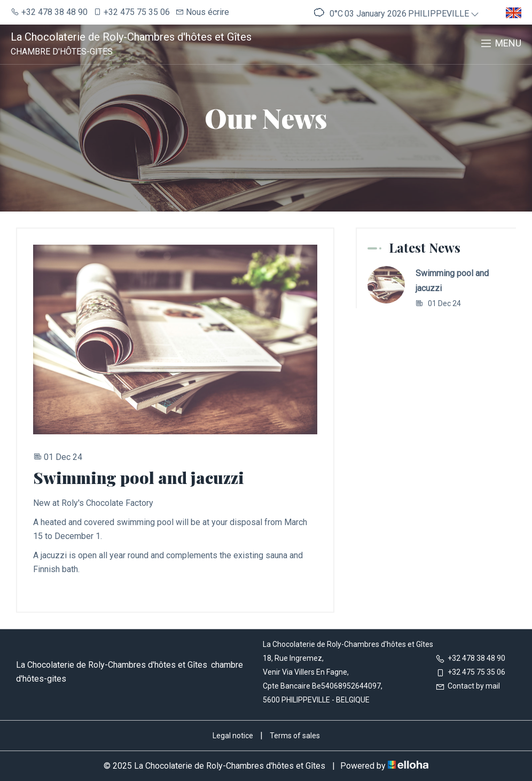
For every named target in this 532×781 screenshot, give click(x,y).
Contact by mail (468, 686)
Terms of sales (295, 736)
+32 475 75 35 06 (470, 672)
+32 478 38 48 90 (470, 658)
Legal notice (233, 736)
